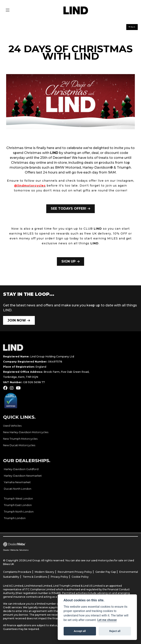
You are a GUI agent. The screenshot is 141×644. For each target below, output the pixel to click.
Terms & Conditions (35, 577)
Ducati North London (18, 489)
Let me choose (107, 620)
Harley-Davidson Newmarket (23, 476)
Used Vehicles (12, 426)
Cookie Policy (80, 577)
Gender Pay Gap (106, 572)
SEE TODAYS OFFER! (68, 209)
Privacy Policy (59, 577)
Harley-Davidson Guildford (21, 469)
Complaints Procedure (17, 572)
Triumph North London (19, 512)
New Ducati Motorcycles (19, 445)
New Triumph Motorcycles (20, 439)
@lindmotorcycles (30, 186)
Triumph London (15, 518)
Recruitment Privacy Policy (75, 572)
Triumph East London (18, 505)
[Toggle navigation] (8, 10)
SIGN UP (68, 261)
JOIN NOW (17, 320)
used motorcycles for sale (107, 560)
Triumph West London (18, 499)
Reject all (115, 631)
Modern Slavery (45, 572)
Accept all (80, 631)
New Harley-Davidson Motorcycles (26, 432)
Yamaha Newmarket (17, 482)
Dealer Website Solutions (16, 550)
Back (132, 27)
